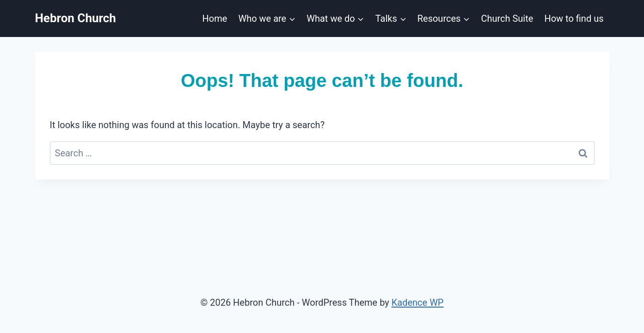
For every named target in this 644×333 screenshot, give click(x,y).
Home (215, 18)
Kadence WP (418, 302)
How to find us (574, 18)
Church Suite (507, 18)
